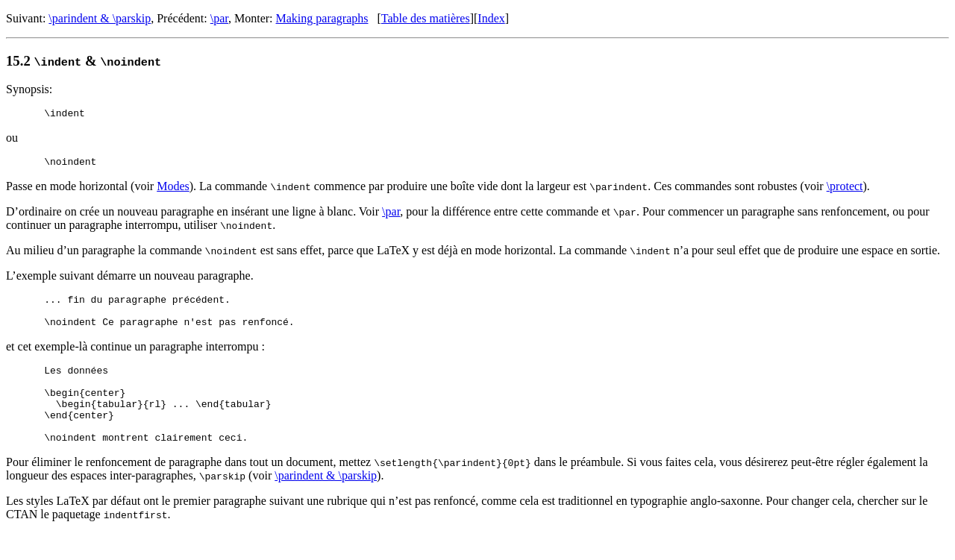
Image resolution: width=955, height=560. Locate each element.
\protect (845, 191)
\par (219, 18)
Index (491, 18)
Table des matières (426, 18)
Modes (173, 191)
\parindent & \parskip (100, 18)
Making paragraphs (322, 18)
